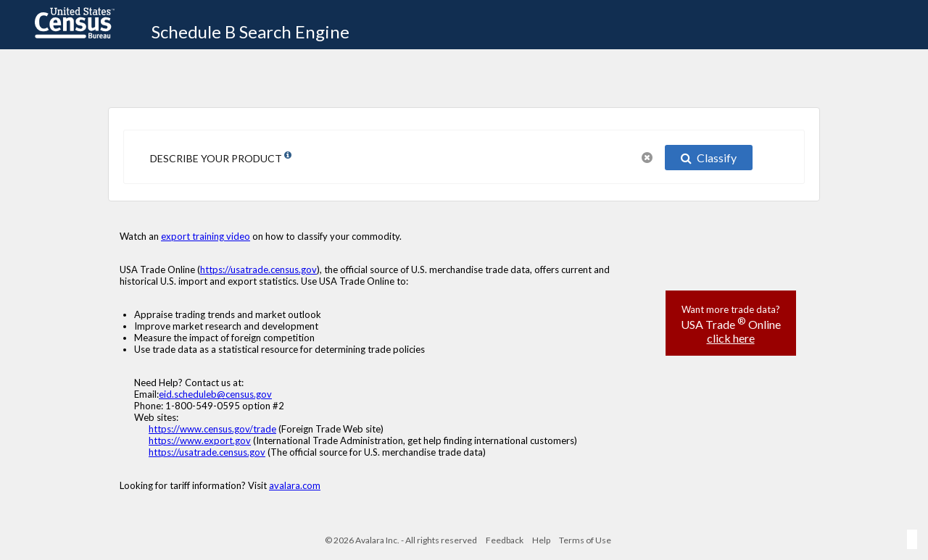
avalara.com (295, 485)
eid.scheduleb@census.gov (215, 394)
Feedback (505, 540)
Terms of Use (585, 540)
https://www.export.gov (200, 440)
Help (541, 540)
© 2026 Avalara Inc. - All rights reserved (401, 540)
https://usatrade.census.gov (258, 269)
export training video (206, 236)
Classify (709, 158)
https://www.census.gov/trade (212, 429)
